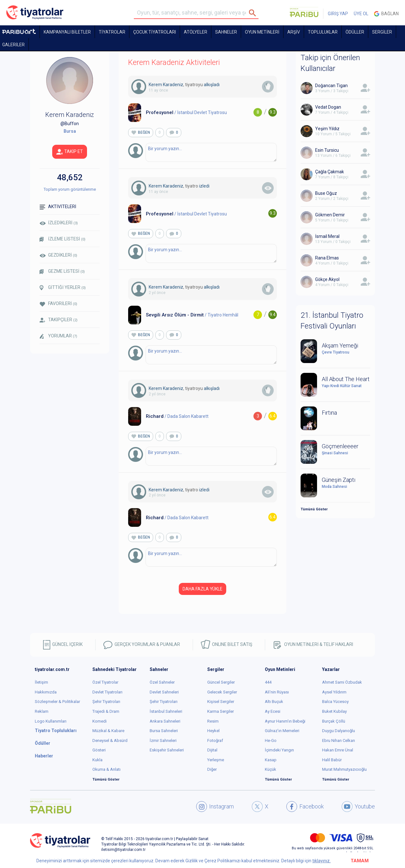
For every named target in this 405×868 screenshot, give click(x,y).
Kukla (97, 760)
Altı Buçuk (274, 702)
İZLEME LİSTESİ (62, 239)
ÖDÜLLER (355, 32)
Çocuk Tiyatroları (155, 32)
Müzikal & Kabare (108, 731)
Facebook (305, 807)
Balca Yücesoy (335, 702)
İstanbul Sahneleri (166, 711)
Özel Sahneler (162, 682)
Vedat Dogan (328, 107)
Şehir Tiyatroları (106, 702)
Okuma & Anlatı (106, 769)
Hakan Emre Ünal (338, 750)
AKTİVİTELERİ (58, 207)
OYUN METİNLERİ (262, 32)
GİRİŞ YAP (338, 14)
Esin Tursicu (327, 150)
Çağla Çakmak (330, 172)
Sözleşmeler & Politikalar (57, 702)
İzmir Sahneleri (163, 740)
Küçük (271, 769)
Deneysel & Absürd (110, 740)
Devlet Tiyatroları (107, 692)
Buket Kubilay (334, 711)
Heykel (213, 731)
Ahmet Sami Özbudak (342, 682)
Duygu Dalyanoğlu (339, 731)
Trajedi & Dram (106, 711)
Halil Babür (332, 760)
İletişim (41, 682)
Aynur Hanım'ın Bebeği (285, 721)
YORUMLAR (58, 336)
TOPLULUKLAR (323, 32)
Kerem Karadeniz (166, 85)
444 (268, 682)
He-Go (271, 740)
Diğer (212, 769)
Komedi (100, 721)
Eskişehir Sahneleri (167, 750)
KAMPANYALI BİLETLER (67, 32)
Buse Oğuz (326, 193)
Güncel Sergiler (221, 682)
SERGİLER (382, 32)
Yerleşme (216, 760)
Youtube (358, 807)
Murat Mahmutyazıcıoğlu (344, 769)
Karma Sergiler (221, 711)
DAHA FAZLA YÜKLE (202, 589)
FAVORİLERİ (58, 304)
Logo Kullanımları (51, 721)
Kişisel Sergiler (221, 702)
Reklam (42, 711)
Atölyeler (196, 32)
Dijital (212, 750)
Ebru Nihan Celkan (339, 740)
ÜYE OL (361, 14)
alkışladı (212, 85)
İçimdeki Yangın (279, 750)
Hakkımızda (46, 692)
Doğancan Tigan (331, 86)
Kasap (271, 760)
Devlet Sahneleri (164, 692)
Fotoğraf (215, 740)
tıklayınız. (321, 861)
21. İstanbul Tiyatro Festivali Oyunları (332, 321)
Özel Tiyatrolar (105, 682)
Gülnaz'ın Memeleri (282, 731)
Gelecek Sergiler (222, 692)
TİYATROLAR (112, 32)
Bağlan (386, 14)
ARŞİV (294, 32)
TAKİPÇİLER (59, 320)
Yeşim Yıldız (327, 129)
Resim (213, 721)
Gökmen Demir (330, 215)
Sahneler (226, 32)
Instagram (215, 807)
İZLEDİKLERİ (59, 223)
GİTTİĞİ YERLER (63, 288)
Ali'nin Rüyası (277, 692)
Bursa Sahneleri (164, 731)
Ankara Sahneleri (165, 721)
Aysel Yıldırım (334, 692)
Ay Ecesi (273, 711)
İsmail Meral (327, 236)
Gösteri (99, 750)
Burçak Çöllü (334, 721)
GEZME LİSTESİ (62, 271)
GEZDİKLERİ (58, 255)
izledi (204, 186)
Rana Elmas (327, 258)
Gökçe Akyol (327, 279)
